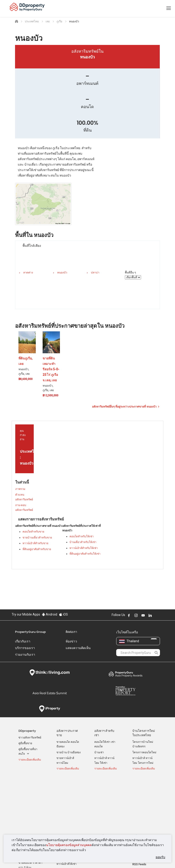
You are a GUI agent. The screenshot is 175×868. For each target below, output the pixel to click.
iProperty (50, 709)
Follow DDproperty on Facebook (129, 615)
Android (50, 614)
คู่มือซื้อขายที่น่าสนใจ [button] (28, 752)
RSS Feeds (139, 811)
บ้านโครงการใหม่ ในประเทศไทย (144, 733)
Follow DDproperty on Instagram (136, 615)
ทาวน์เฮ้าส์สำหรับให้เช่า (84, 548)
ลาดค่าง (28, 273)
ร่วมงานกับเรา (25, 655)
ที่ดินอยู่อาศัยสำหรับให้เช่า (85, 554)
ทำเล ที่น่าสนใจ (104, 784)
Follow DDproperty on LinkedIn (150, 615)
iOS (63, 614)
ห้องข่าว (71, 641)
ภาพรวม (20, 489)
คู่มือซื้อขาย (25, 743)
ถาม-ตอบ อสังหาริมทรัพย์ (24, 508)
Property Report (125, 691)
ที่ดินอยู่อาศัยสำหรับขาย (37, 549)
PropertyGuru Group (30, 632)
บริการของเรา (25, 648)
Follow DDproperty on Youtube (143, 615)
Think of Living (50, 673)
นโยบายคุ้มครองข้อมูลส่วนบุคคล (69, 845)
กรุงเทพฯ (100, 790)
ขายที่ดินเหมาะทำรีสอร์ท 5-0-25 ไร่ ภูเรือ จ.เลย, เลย (51, 369)
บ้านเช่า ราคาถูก (66, 805)
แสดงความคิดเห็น (78, 648)
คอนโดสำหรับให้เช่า (82, 536)
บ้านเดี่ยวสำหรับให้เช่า (83, 542)
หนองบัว (62, 273)
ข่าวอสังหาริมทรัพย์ (30, 738)
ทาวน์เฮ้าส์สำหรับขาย (35, 543)
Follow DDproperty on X (156, 615)
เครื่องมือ (138, 784)
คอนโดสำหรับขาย (33, 532)
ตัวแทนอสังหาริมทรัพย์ (24, 497)
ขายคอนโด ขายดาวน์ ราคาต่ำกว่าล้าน (30, 799)
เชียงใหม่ (100, 802)
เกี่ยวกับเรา (23, 641)
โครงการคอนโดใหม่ (144, 752)
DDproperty (27, 731)
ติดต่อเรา (71, 632)
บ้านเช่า (99, 752)
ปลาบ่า (95, 273)
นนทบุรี (99, 796)
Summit (50, 693)
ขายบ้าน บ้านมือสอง (69, 752)
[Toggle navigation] (169, 8)
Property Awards (125, 674)
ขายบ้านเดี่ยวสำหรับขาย (37, 538)
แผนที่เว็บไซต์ (141, 817)
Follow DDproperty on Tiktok (162, 615)
